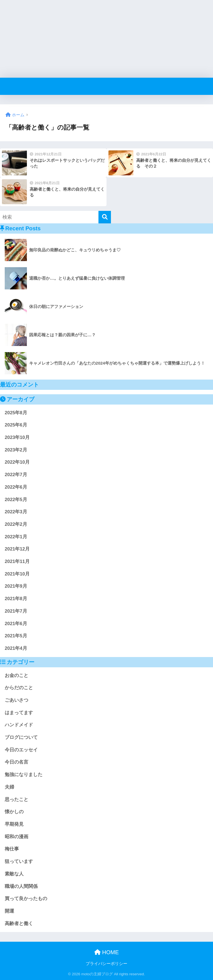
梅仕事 (12, 849)
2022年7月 (16, 475)
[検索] (105, 217)
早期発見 (14, 824)
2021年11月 (17, 561)
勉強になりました (24, 775)
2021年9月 (16, 586)
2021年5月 (16, 636)
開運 (9, 911)
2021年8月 (16, 599)
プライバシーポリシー (106, 964)
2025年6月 (16, 425)
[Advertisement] (106, 39)
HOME (107, 952)
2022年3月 (16, 512)
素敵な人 (14, 874)
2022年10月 (17, 462)
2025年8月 (16, 413)
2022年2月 (16, 524)
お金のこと (17, 675)
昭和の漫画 (17, 837)
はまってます (19, 713)
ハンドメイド (19, 725)
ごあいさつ (17, 700)
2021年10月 (17, 574)
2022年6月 (16, 487)
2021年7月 (16, 611)
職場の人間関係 (21, 886)
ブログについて (21, 737)
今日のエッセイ (21, 750)
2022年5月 (16, 500)
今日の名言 (17, 762)
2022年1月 (16, 537)
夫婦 (9, 787)
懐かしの (14, 812)
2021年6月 (16, 624)
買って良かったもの (26, 899)
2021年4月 (16, 648)
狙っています (19, 861)
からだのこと (19, 688)
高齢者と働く (19, 924)
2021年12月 (17, 549)
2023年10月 (17, 437)
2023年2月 (16, 450)
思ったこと (17, 800)
